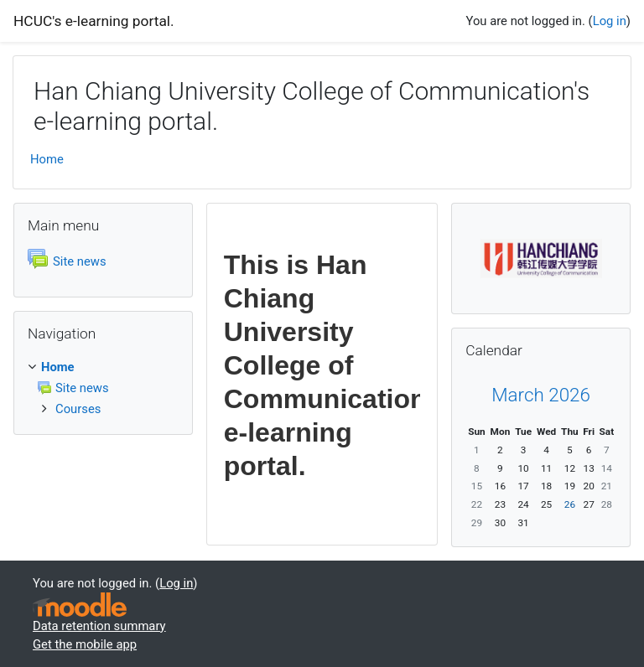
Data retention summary (99, 626)
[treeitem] (103, 367)
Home (47, 159)
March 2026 (541, 395)
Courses (78, 409)
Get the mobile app (85, 644)
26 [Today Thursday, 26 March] (570, 504)
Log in (610, 21)
